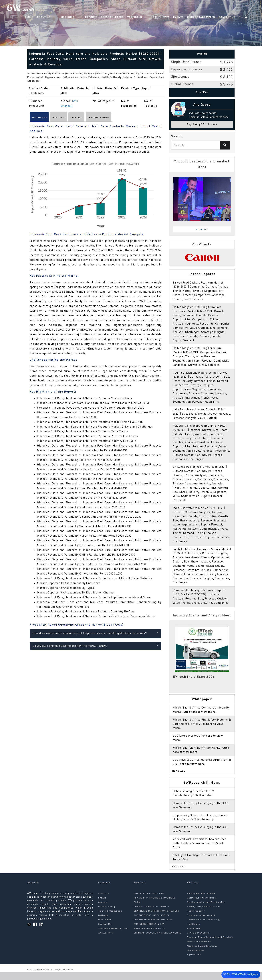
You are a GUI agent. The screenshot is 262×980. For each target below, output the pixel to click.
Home (58, 8)
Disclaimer (105, 928)
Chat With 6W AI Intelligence (240, 974)
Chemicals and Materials (202, 906)
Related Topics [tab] (102, 118)
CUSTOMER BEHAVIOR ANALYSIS (153, 928)
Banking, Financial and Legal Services (210, 946)
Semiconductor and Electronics (206, 911)
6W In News (168, 8)
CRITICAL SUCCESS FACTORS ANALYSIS (158, 941)
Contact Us (234, 8)
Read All (179, 779)
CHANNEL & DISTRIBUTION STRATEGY (156, 919)
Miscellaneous (196, 959)
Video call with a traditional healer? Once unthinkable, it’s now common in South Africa (200, 852)
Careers (103, 911)
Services (89, 8)
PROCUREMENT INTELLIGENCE (152, 924)
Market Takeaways (208, 8)
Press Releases (126, 8)
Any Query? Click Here (202, 124)
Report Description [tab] (45, 118)
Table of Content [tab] (75, 118)
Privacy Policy (107, 915)
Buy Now (202, 93)
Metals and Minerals (199, 950)
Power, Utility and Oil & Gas (204, 915)
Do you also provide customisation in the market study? (96, 647)
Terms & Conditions (110, 919)
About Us (72, 8)
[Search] (225, 145)
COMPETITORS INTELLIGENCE (151, 915)
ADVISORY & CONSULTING (149, 902)
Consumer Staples (198, 941)
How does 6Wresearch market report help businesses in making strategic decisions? (96, 635)
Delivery (103, 924)
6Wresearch (42, 978)
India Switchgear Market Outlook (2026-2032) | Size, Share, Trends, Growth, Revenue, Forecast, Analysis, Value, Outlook (202, 418)
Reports (105, 8)
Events (185, 8)
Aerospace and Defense (201, 902)
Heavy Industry (196, 919)
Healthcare (194, 933)
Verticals (149, 8)
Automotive (194, 937)
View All (202, 230)
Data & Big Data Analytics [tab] (136, 118)
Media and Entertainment (202, 954)
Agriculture (194, 963)
